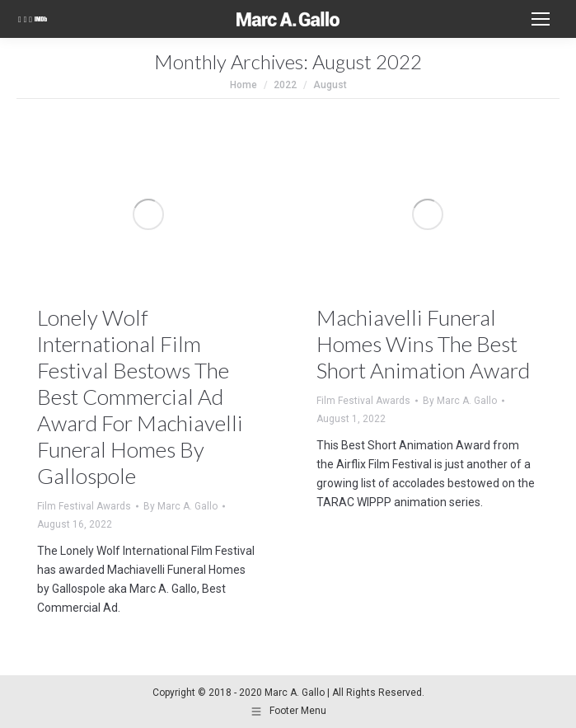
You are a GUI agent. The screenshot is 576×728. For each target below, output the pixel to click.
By (180, 506)
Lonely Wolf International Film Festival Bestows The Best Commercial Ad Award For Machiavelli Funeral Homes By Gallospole (140, 397)
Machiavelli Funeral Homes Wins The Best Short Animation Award (423, 344)
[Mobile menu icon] (541, 19)
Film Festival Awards (84, 506)
